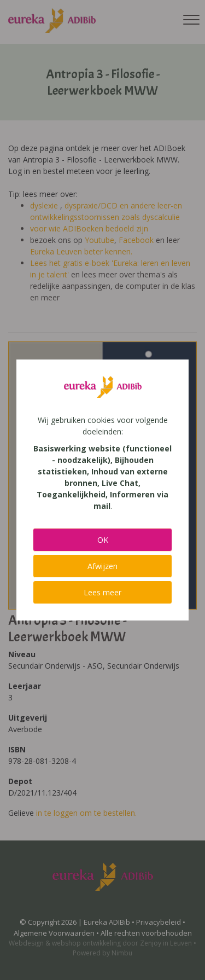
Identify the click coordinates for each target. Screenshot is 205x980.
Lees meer (102, 592)
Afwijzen (102, 566)
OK (103, 540)
